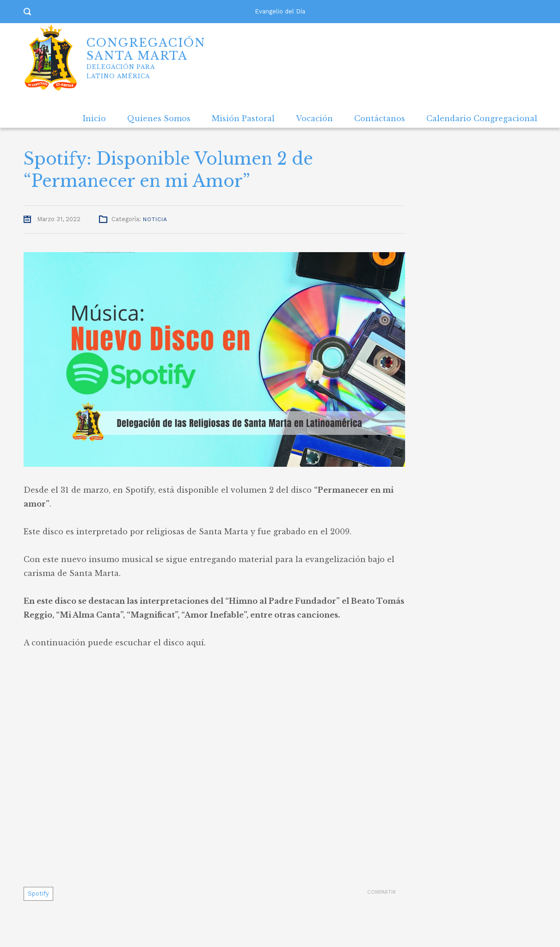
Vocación (314, 118)
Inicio (94, 118)
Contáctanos (380, 118)
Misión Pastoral (243, 118)
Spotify (38, 894)
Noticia (155, 219)
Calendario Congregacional (482, 118)
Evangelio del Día (280, 11)
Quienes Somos (159, 118)
